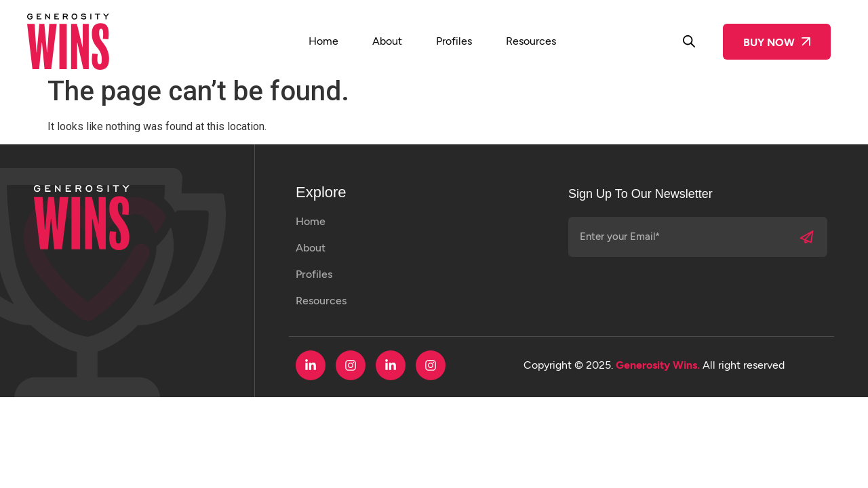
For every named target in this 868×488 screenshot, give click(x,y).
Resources (531, 41)
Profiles (454, 41)
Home (323, 41)
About (387, 41)
